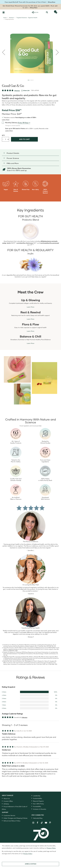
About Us (7, 798)
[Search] (47, 12)
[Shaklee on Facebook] (37, 823)
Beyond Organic (38, 801)
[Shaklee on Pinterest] (50, 823)
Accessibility (37, 806)
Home (5, 18)
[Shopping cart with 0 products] (56, 12)
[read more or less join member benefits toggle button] (6, 120)
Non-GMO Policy (39, 804)
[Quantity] (6, 139)
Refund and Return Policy (12, 821)
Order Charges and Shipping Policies (15, 818)
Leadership (37, 796)
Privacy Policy (51, 848)
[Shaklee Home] (12, 12)
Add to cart (24, 139)
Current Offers (8, 801)
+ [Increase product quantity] (8, 139)
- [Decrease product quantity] (3, 139)
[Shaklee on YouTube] (46, 823)
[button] (30, 153)
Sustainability (38, 798)
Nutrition (11, 18)
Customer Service (9, 815)
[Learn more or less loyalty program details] (9, 131)
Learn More (30, 307)
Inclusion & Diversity (40, 809)
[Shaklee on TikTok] (42, 822)
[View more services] (25, 90)
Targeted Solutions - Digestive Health (27, 18)
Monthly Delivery (10, 123)
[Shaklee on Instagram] (33, 823)
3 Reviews (17, 91)
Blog (38, 818)
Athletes (6, 804)
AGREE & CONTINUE (31, 864)
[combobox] (24, 123)
